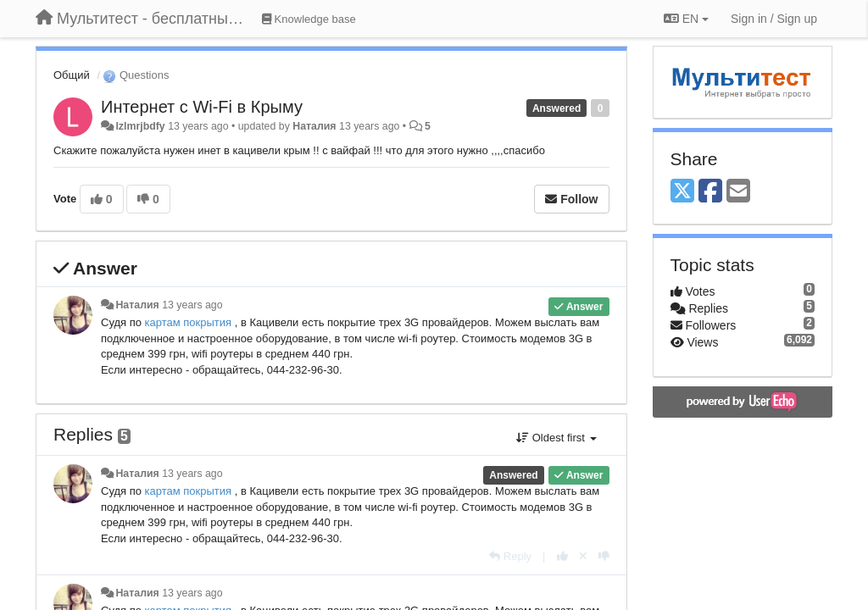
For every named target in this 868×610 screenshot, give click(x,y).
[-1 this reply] (604, 556)
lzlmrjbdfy (140, 126)
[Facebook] (710, 192)
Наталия (314, 126)
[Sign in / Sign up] (774, 19)
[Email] (738, 192)
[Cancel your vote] (583, 556)
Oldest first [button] (556, 438)
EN (686, 19)
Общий (72, 75)
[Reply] (510, 556)
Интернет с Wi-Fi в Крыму (202, 107)
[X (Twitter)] (682, 192)
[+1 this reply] (562, 556)
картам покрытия (190, 322)
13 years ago (192, 305)
